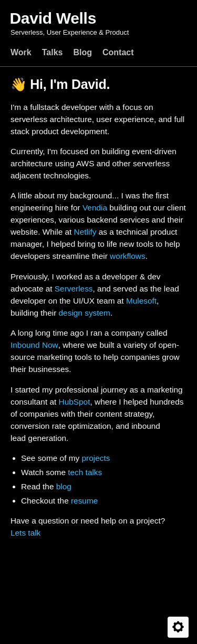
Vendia (95, 208)
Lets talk (25, 533)
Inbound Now (34, 345)
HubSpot (75, 402)
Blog (82, 52)
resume (84, 501)
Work (21, 52)
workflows (128, 256)
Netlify (85, 232)
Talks (53, 52)
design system (85, 313)
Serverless (74, 289)
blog (64, 486)
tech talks (85, 472)
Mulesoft (141, 301)
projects (96, 458)
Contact (118, 52)
